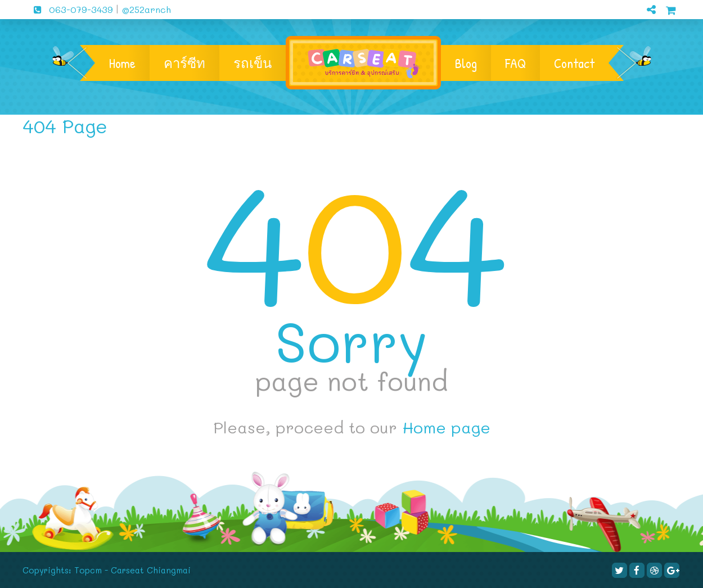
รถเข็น (253, 63)
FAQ (515, 63)
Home (122, 63)
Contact (574, 63)
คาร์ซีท (184, 63)
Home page (446, 427)
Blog (466, 63)
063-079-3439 (69, 9)
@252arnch (145, 9)
